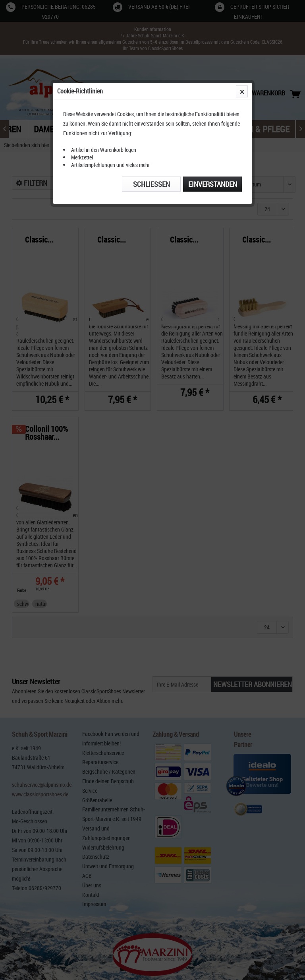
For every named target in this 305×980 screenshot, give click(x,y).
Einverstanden (213, 184)
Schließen (152, 184)
